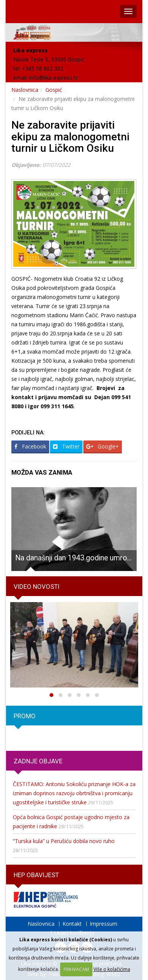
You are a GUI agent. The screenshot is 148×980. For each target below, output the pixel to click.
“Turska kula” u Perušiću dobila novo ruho (64, 841)
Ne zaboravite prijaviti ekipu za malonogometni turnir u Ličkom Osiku (70, 137)
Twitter (66, 446)
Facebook (30, 446)
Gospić (54, 90)
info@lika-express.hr (54, 78)
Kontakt (72, 924)
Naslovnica (25, 90)
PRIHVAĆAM (76, 969)
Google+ (103, 446)
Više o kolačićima (112, 969)
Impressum (104, 924)
